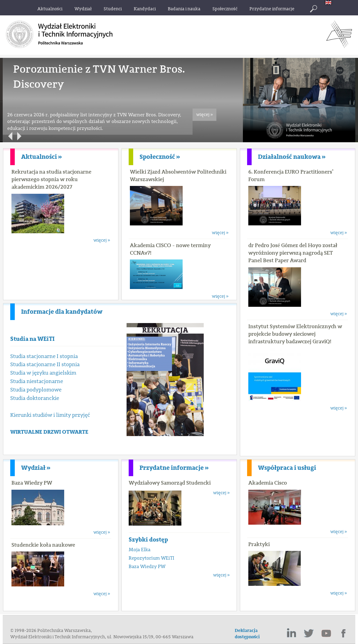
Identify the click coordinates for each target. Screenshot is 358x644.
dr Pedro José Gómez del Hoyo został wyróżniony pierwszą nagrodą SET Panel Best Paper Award (293, 253)
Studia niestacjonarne (37, 381)
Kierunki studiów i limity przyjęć (50, 415)
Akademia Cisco (268, 483)
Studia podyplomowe (36, 390)
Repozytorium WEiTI (151, 558)
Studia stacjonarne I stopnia (44, 356)
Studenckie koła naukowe (43, 545)
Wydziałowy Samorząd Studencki (170, 483)
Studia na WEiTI (32, 339)
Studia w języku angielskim (43, 373)
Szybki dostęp (148, 540)
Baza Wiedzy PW (32, 483)
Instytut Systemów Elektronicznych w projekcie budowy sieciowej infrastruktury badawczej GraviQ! (295, 334)
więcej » (204, 115)
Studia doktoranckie (35, 398)
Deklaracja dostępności (247, 634)
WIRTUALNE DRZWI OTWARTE (49, 432)
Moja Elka (140, 550)
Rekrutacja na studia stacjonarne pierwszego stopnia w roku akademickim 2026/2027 (51, 179)
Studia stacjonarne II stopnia (45, 364)
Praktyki (259, 544)
